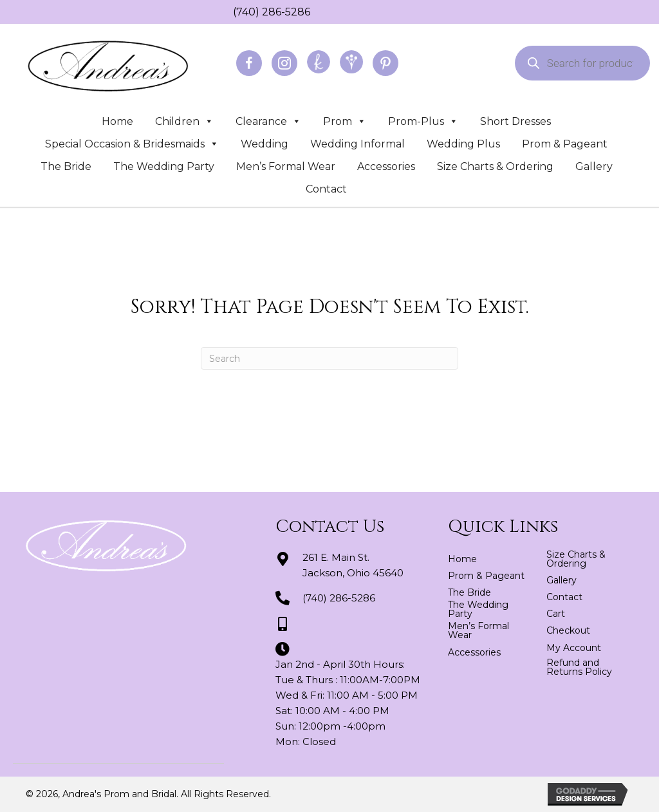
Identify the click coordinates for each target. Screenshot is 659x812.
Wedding (265, 144)
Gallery (594, 166)
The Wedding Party (164, 166)
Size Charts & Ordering (495, 166)
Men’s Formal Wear (286, 166)
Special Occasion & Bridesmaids (132, 144)
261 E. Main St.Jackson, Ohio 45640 (353, 565)
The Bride (66, 166)
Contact (326, 189)
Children (184, 121)
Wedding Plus (463, 144)
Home (117, 121)
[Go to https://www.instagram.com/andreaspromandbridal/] (284, 63)
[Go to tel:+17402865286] (227, 12)
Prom (345, 121)
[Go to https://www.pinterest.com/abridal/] (385, 63)
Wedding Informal (357, 144)
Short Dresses (515, 121)
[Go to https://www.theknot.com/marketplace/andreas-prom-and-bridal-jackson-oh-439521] (319, 62)
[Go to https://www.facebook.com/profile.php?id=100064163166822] (249, 63)
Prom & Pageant (565, 144)
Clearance (268, 121)
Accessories (386, 166)
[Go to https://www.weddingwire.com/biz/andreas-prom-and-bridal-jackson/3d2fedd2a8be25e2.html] (351, 62)
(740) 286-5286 (272, 12)
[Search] (329, 358)
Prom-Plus (423, 121)
